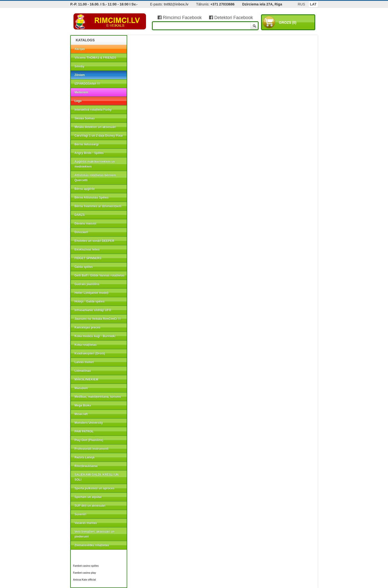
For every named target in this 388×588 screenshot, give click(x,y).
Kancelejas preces (87, 327)
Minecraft (81, 414)
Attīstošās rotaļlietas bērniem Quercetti (95, 178)
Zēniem (80, 75)
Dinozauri (81, 232)
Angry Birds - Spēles (89, 153)
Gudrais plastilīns (87, 284)
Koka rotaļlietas (85, 345)
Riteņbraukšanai (86, 466)
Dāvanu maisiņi (85, 223)
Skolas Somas (85, 118)
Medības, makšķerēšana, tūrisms (98, 397)
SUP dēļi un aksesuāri (90, 506)
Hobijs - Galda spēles (89, 301)
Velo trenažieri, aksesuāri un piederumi (94, 534)
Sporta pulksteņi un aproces (94, 488)
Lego (78, 101)
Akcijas (80, 49)
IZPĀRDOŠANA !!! (87, 84)
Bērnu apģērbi (85, 189)
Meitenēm (81, 92)
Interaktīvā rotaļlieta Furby (93, 110)
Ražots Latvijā (85, 457)
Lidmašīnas (83, 371)
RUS (301, 4)
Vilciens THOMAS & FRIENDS (95, 58)
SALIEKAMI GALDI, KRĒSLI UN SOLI (97, 477)
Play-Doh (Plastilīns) (89, 440)
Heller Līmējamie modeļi (91, 293)
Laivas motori (84, 362)
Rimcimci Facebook (180, 18)
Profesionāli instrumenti (91, 449)
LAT (313, 4)
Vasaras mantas (86, 523)
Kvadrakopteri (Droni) (90, 353)
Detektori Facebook (231, 18)
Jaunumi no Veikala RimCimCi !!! (98, 319)
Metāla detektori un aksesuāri (95, 127)
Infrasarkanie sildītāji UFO (93, 310)
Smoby (79, 66)
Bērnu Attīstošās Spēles (92, 197)
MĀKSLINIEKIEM (86, 379)
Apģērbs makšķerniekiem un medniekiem (95, 164)
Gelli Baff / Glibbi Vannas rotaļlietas (99, 275)
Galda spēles (84, 267)
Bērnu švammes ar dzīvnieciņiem (98, 206)
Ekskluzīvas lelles (87, 249)
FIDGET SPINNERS (88, 258)
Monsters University (89, 423)
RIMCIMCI (110, 22)
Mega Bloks (83, 405)
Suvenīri (80, 514)
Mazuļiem (81, 388)
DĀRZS (80, 215)
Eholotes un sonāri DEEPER (94, 241)
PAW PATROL (84, 431)
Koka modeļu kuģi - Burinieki (95, 336)
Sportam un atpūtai (88, 497)
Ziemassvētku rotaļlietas (92, 545)
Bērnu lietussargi (87, 144)
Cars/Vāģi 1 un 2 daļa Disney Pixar (99, 136)
